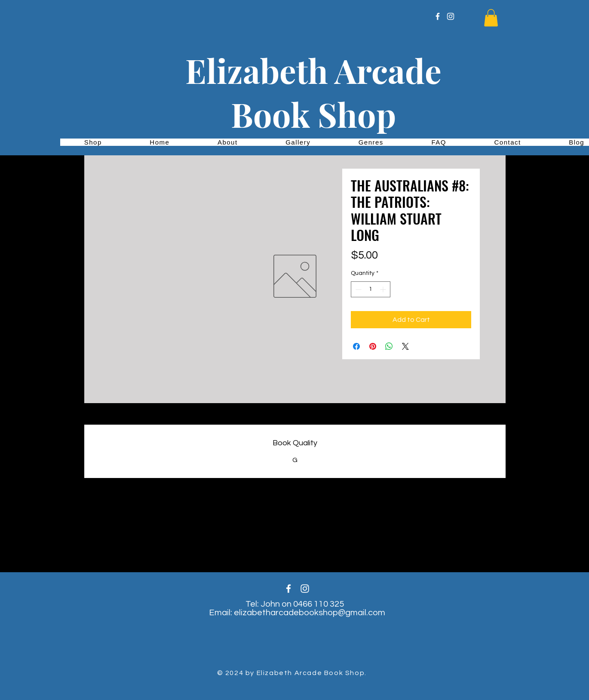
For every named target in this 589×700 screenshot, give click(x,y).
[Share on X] (405, 346)
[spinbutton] (371, 289)
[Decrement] (357, 289)
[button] (491, 18)
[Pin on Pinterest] (373, 346)
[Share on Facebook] (356, 346)
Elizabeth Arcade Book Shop (313, 92)
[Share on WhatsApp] (389, 346)
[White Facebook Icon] (438, 16)
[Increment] (384, 289)
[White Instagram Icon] (451, 16)
